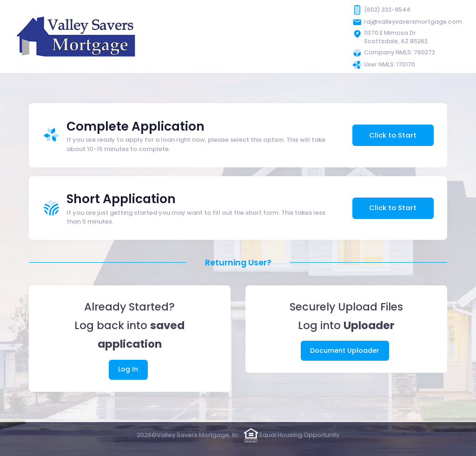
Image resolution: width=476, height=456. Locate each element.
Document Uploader (345, 350)
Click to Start (393, 135)
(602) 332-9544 (387, 10)
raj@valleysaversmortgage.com (413, 22)
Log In (128, 369)
